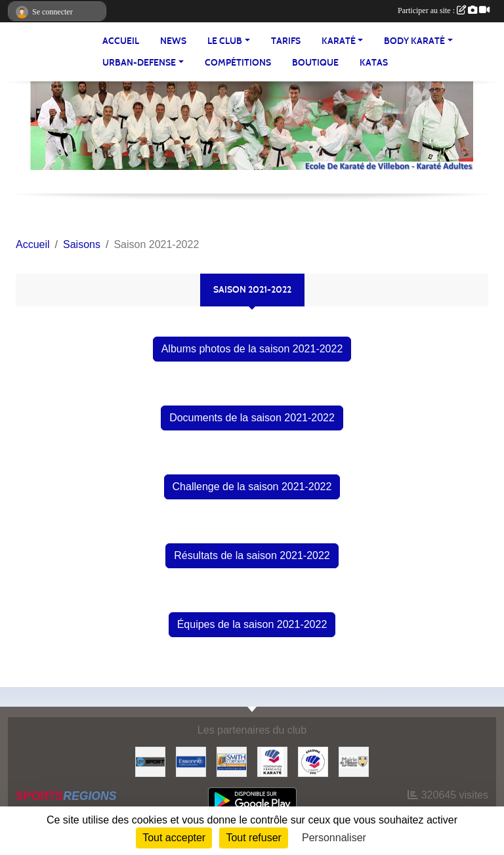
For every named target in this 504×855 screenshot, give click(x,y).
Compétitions (238, 63)
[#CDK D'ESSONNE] (313, 761)
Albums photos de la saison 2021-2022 (252, 349)
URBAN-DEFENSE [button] (139, 63)
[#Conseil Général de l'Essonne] (191, 761)
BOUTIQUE (315, 63)
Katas (374, 63)
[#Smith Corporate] (232, 761)
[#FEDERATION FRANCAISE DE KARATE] (272, 761)
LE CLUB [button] (225, 41)
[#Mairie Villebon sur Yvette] (354, 761)
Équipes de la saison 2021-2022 (252, 624)
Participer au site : (444, 10)
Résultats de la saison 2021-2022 (252, 555)
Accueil (121, 41)
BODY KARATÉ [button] (414, 41)
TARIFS (286, 41)
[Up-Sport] (150, 761)
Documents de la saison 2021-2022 (252, 418)
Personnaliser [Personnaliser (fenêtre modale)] (334, 838)
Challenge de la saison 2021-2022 (252, 487)
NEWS (173, 41)
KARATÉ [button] (339, 41)
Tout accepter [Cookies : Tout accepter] (174, 838)
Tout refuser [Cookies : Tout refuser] (253, 838)
